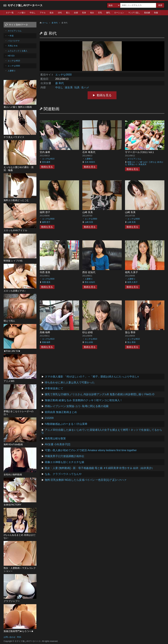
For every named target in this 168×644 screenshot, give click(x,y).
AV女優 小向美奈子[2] (57, 444)
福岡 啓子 (45, 212)
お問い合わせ (10, 637)
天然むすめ (13, 46)
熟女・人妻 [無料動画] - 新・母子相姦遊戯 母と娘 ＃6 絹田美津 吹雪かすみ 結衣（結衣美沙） (100, 468)
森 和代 (55, 23)
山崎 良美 (88, 212)
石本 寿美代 (89, 152)
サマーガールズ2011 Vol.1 (139, 152)
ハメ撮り (22, 13)
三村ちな (153, 162)
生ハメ (85, 87)
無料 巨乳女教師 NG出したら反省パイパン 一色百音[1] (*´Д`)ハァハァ (86, 480)
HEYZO (11, 56)
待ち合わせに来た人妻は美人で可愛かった (70, 382)
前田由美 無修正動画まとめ (61, 412)
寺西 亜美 (45, 272)
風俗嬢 (147, 13)
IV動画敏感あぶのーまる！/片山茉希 (66, 424)
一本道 (11, 36)
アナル (43, 13)
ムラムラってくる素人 (18, 51)
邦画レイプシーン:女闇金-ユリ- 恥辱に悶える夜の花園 (77, 406)
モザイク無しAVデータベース (25, 5)
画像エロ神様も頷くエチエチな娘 (64, 462)
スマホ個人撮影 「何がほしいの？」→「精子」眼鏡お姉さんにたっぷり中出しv (92, 377)
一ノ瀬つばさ (142, 162)
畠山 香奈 (130, 332)
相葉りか (131, 162)
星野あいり (133, 164)
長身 (84, 13)
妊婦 (76, 13)
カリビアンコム (134, 159)
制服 (156, 13)
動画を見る (104, 95)
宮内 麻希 (45, 152)
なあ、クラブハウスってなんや (63, 474)
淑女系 (69, 87)
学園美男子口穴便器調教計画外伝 (64, 456)
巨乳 (100, 13)
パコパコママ (14, 41)
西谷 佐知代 (89, 272)
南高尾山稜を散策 (55, 438)
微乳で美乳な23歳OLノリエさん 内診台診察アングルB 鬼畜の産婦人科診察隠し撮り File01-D (100, 394)
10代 (60, 13)
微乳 (108, 13)
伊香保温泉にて (54, 388)
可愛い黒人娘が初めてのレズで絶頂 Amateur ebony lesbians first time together (91, 450)
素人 (68, 13)
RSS (19, 637)
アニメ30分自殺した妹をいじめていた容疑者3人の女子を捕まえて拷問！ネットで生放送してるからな (102, 431)
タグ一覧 (10, 13)
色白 (92, 13)
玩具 (77, 87)
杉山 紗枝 (88, 332)
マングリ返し (134, 13)
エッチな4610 (48, 159)
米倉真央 (142, 164)
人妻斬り (89, 159)
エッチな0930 (63, 75)
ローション (119, 13)
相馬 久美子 (131, 272)
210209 (49, 418)
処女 (52, 13)
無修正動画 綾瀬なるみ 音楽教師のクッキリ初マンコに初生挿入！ (84, 400)
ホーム (45, 23)
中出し (33, 13)
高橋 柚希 (45, 332)
